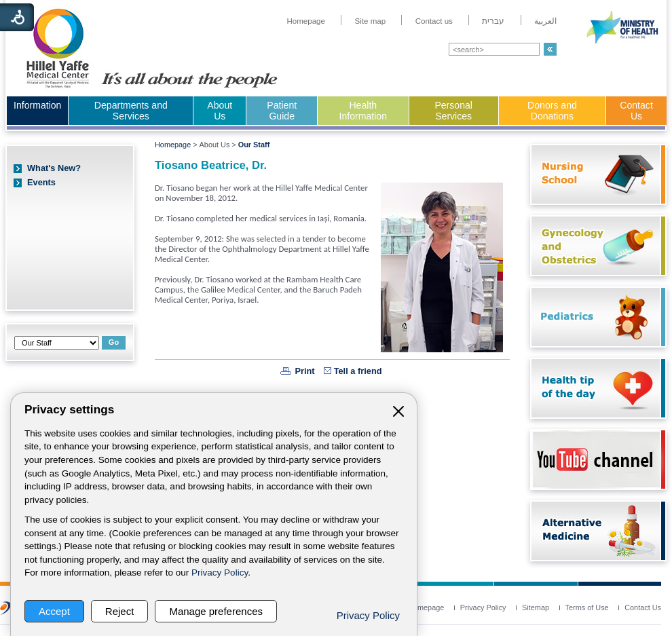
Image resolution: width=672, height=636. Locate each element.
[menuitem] (306, 21)
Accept (54, 611)
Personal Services (453, 111)
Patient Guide (282, 111)
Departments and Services (131, 111)
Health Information (363, 111)
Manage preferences (216, 611)
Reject (120, 611)
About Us (220, 111)
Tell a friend (358, 371)
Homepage (173, 145)
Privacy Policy (220, 573)
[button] (550, 49)
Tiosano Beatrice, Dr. (211, 165)
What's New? (54, 168)
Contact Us (636, 111)
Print (304, 371)
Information (37, 105)
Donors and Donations (552, 111)
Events (41, 182)
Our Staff (254, 145)
